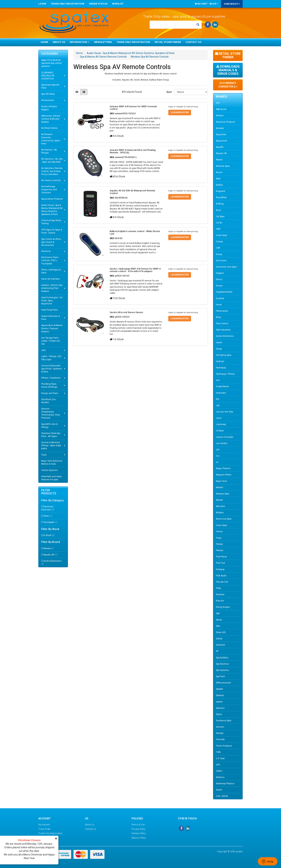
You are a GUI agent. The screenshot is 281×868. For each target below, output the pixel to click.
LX (217, 462)
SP (217, 651)
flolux (219, 317)
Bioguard (220, 191)
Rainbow (220, 595)
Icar (218, 380)
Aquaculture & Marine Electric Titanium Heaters (52, 328)
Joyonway (221, 424)
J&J (218, 405)
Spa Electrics (222, 664)
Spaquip (220, 695)
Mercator (220, 506)
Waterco (220, 777)
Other (48, 516)
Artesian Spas (223, 166)
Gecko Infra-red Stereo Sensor (126, 312)
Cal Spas (220, 216)
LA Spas (220, 431)
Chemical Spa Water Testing (51, 222)
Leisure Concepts (225, 437)
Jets (43, 350)
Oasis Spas (222, 525)
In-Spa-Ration (222, 386)
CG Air (219, 223)
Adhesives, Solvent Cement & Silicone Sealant (51, 119)
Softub (219, 639)
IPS (217, 399)
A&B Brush (221, 109)
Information (80, 42)
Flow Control (222, 324)
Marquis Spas (223, 494)
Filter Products (49, 492)
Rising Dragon (223, 607)
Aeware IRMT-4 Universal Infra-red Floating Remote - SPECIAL (133, 151)
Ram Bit (220, 601)
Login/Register (180, 112)
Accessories (48, 100)
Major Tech (221, 481)
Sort (169, 92)
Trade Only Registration (67, 4)
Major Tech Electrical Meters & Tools (52, 462)
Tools (44, 455)
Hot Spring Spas (224, 355)
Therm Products (224, 746)
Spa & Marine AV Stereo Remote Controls (103, 57)
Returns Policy (139, 838)
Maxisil (219, 500)
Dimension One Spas (226, 267)
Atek (218, 179)
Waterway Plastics (225, 784)
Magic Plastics (223, 468)
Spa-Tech (220, 676)
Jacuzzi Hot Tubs (225, 412)
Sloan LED (221, 632)
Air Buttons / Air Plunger (49, 151)
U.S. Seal (220, 758)
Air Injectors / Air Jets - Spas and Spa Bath (52, 160)
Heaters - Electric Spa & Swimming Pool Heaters (52, 288)
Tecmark (220, 739)
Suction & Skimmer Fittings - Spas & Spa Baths (51, 445)
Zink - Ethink (222, 796)
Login (42, 4)
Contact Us (193, 42)
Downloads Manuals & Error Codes (228, 70)
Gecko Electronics (51, 562)
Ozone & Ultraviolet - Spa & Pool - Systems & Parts (52, 369)
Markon (220, 487)
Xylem (219, 790)
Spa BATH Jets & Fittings (49, 426)
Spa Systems (222, 670)
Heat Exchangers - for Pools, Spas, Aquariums (52, 301)
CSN (218, 248)
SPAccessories (223, 683)
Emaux (219, 286)
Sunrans (220, 727)
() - (206, 4)
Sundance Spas (224, 721)
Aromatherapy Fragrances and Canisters (49, 190)
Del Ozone (221, 261)
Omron (219, 532)
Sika (218, 626)
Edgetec (220, 273)
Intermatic (221, 393)
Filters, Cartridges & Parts (51, 271)
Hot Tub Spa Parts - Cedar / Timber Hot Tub (51, 341)
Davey (219, 254)
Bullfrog (220, 204)
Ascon (219, 172)
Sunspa (220, 733)
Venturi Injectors (49, 470)
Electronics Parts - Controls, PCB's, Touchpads (50, 260)
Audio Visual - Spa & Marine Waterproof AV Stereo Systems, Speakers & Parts (52, 210)
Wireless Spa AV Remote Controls (150, 57)
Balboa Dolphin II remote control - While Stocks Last (135, 233)
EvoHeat (220, 298)
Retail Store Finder (168, 42)
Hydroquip (221, 368)
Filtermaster (222, 311)
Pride (218, 588)
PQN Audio (221, 576)
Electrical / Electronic (48, 508)
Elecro (219, 279)
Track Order (44, 829)
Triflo (218, 752)
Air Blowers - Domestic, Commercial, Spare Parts (51, 139)
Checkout (232, 4)
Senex (219, 620)
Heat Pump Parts (49, 310)
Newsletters (103, 42)
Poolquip (220, 569)
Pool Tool (220, 563)
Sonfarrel (220, 645)
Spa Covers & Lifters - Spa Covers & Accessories (52, 242)
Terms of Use (138, 825)
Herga (219, 349)
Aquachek (221, 135)
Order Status (98, 4)
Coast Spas (222, 235)
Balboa (219, 185)
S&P (218, 614)
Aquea (219, 160)
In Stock (49, 535)
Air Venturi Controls (51, 180)
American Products (226, 122)
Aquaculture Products (52, 199)
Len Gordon (222, 443)
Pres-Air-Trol (222, 582)
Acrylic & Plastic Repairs (49, 108)
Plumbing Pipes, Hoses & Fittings (49, 385)
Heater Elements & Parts (50, 318)
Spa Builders (222, 658)
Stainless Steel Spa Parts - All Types (51, 435)
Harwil (219, 343)
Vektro (219, 771)
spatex (219, 702)
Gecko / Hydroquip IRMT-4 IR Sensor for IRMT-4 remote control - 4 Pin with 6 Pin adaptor (135, 270)
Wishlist (118, 4)
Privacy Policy (138, 829)
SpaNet (219, 689)
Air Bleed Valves (49, 128)
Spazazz (220, 708)
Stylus (219, 714)
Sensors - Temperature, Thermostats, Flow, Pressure (51, 413)
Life (218, 450)
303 (218, 103)
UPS (218, 765)
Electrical (46, 251)
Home (44, 42)
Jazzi (219, 418)
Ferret (219, 305)
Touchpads (50, 522)
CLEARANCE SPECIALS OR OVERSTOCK (48, 76)
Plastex (220, 550)
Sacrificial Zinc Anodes (49, 401)
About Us (59, 42)
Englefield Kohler (224, 292)
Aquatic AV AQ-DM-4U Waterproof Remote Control (132, 192)
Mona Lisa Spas (224, 519)
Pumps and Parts (50, 393)
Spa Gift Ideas (48, 94)
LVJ (218, 456)
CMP (218, 229)
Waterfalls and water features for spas (52, 478)
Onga (219, 538)
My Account (44, 825)
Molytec (220, 513)
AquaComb (221, 141)
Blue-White (221, 197)
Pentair (219, 544)
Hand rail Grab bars (51, 279)
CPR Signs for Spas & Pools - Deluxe (52, 231)
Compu (219, 242)
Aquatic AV (50, 555)
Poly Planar (221, 557)
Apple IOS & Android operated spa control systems (51, 63)
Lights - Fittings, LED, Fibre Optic (51, 358)
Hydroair (220, 361)
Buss (219, 210)
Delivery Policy (139, 833)
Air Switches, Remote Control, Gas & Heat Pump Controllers (52, 171)
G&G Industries (223, 330)
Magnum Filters (224, 475)
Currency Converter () (228, 85)
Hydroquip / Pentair (225, 374)
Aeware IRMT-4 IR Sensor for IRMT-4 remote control (133, 108)
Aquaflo (220, 147)
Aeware (49, 548)
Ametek (220, 128)
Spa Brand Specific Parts (50, 86)
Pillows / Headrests (51, 378)
